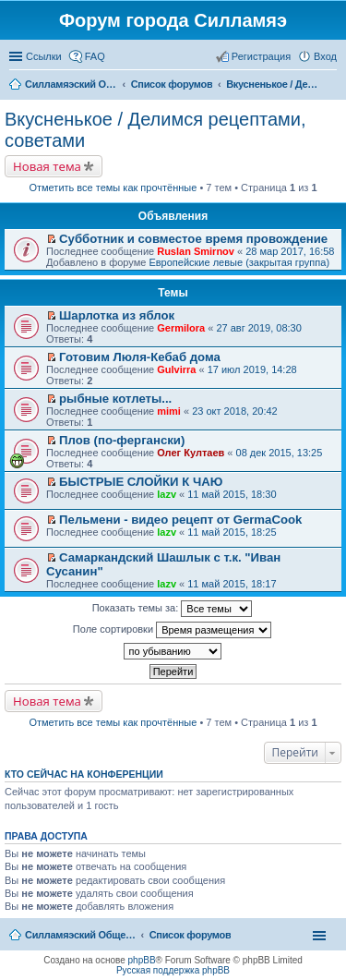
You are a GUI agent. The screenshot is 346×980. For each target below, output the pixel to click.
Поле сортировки (172, 630)
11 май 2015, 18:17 (232, 584)
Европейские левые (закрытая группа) (239, 262)
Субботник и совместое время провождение (193, 239)
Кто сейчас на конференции (84, 774)
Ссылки (44, 56)
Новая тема (47, 166)
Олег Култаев (191, 453)
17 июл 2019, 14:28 (252, 369)
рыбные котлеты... (115, 399)
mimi (169, 411)
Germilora (181, 328)
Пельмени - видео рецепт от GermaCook (180, 520)
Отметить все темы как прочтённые (113, 188)
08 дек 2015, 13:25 (280, 453)
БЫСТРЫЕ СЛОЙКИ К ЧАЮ (141, 482)
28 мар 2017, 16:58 (290, 251)
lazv (167, 494)
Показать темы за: (173, 609)
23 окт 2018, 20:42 (235, 411)
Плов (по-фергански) (122, 440)
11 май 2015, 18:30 (232, 494)
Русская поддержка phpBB (173, 970)
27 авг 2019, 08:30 (258, 328)
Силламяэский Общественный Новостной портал (80, 935)
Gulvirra (176, 369)
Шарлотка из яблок (117, 315)
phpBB (142, 960)
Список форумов (191, 935)
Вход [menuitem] (325, 56)
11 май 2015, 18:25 (232, 532)
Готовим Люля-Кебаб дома (140, 357)
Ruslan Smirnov (196, 251)
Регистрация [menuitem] (261, 56)
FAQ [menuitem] (95, 56)
